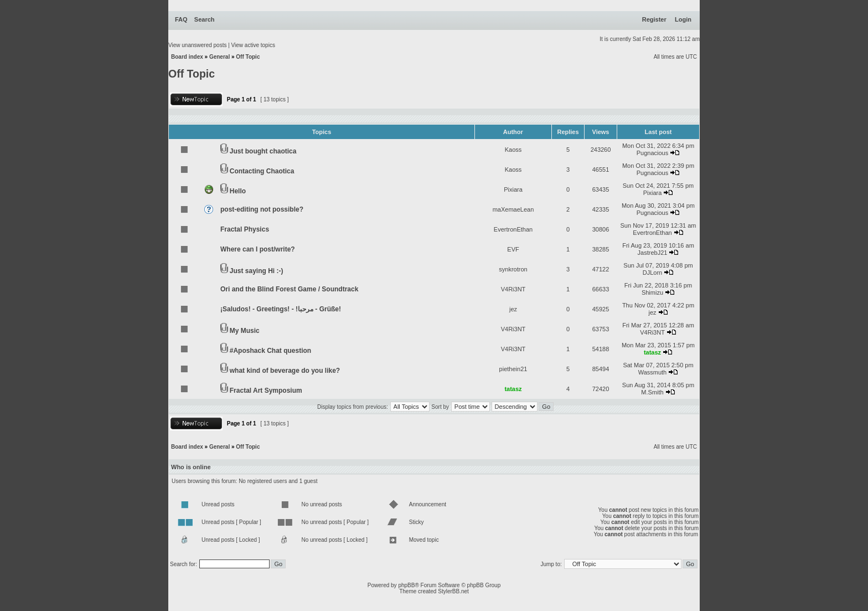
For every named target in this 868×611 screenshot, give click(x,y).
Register (654, 19)
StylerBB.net (453, 591)
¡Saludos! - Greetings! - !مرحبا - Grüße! (281, 309)
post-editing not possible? (262, 209)
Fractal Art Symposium (266, 391)
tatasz (652, 352)
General (219, 57)
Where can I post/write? (258, 249)
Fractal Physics (245, 229)
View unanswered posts (197, 45)
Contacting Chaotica (262, 171)
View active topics (253, 45)
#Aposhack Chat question (270, 351)
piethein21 (513, 369)
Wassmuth (653, 372)
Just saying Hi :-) (257, 271)
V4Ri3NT (513, 289)
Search (205, 19)
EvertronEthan (513, 229)
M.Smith (652, 392)
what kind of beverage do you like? (285, 371)
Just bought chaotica (263, 151)
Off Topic (248, 57)
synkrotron (513, 269)
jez (513, 309)
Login (683, 19)
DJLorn (652, 273)
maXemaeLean (513, 209)
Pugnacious (653, 153)
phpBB (406, 585)
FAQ (181, 19)
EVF (513, 249)
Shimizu (652, 292)
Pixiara (513, 189)
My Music (245, 331)
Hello (238, 191)
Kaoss (513, 150)
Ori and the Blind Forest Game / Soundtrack (289, 289)
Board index (187, 57)
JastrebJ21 (653, 253)
